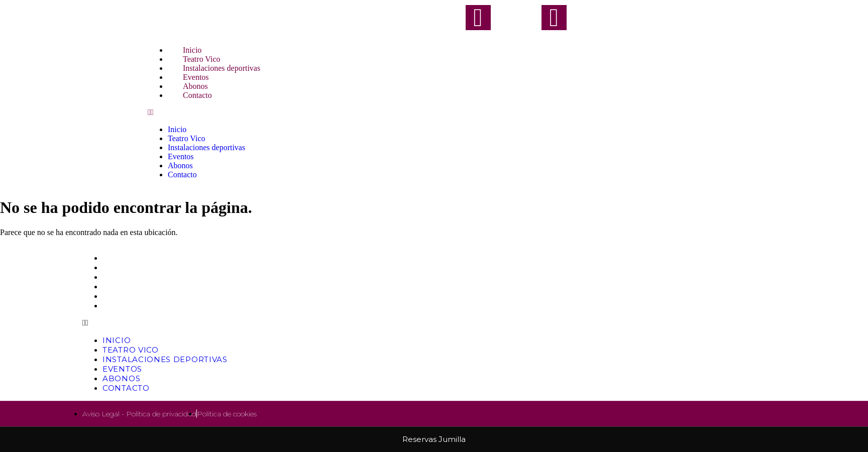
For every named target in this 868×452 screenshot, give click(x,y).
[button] (434, 112)
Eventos (181, 156)
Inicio (177, 129)
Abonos (180, 165)
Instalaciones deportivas (206, 147)
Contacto (197, 95)
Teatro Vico (186, 138)
